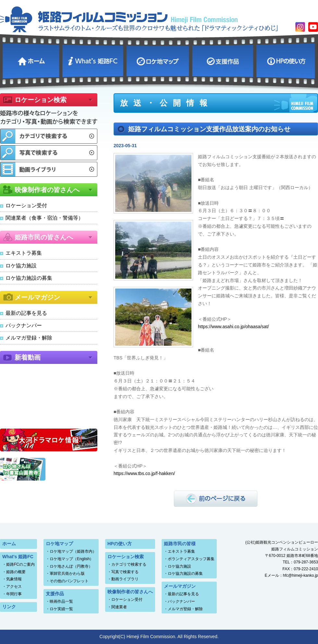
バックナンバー (24, 325)
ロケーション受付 (26, 206)
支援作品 (223, 60)
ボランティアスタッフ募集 (191, 559)
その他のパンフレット (69, 581)
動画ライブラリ (125, 579)
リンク (9, 607)
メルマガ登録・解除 (29, 338)
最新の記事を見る (26, 313)
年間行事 (14, 594)
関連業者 (119, 607)
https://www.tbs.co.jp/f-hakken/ (144, 473)
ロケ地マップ (159, 60)
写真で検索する (125, 572)
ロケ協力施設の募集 (29, 278)
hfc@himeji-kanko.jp (300, 575)
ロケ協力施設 (21, 266)
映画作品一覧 (61, 601)
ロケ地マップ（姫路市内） (73, 551)
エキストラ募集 (24, 253)
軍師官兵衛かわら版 (67, 573)
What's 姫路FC (94, 60)
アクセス (14, 586)
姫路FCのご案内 (20, 564)
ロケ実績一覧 (61, 609)
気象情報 (14, 579)
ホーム (32, 60)
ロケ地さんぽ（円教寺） (71, 566)
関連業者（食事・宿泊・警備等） (44, 218)
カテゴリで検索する (129, 564)
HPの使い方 (287, 60)
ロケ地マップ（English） (72, 559)
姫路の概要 (16, 572)
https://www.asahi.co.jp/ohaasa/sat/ (233, 327)
